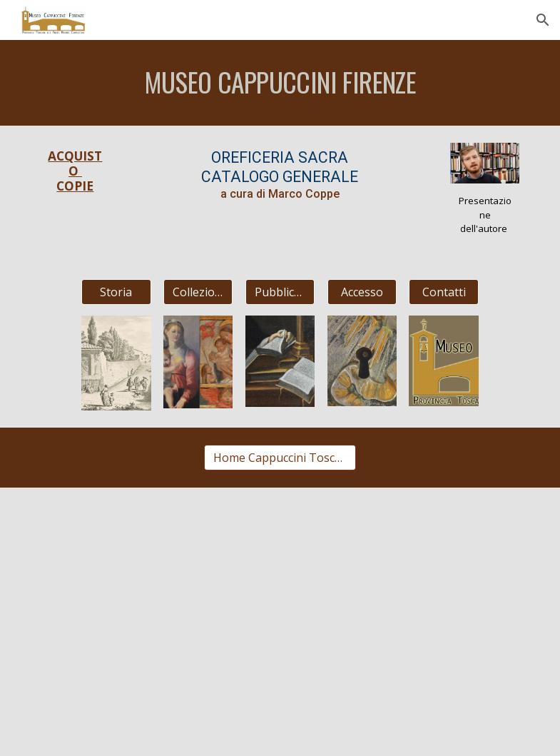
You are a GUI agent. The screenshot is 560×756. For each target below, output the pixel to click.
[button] (543, 20)
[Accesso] (362, 292)
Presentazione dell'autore (485, 214)
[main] (280, 83)
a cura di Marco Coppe (280, 194)
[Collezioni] (198, 292)
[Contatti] (444, 292)
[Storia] (116, 292)
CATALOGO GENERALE (280, 177)
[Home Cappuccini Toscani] (280, 458)
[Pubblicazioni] (280, 292)
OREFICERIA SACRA (280, 157)
